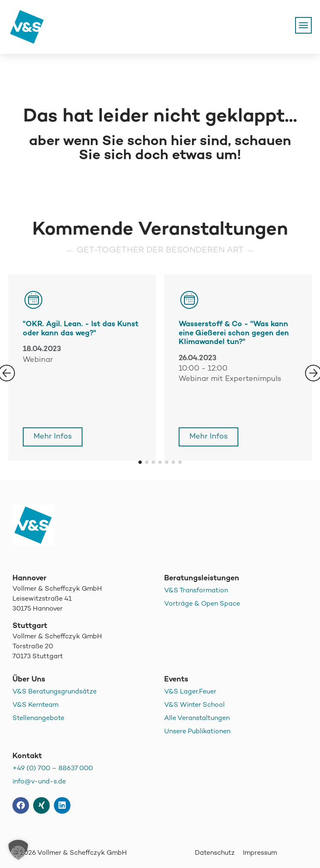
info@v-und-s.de (39, 782)
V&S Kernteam (35, 705)
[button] (140, 462)
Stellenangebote (38, 719)
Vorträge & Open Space (202, 604)
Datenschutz (215, 853)
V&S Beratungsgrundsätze (55, 692)
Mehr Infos (53, 437)
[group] (238, 368)
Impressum (260, 853)
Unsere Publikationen (197, 732)
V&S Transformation (196, 591)
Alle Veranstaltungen (197, 719)
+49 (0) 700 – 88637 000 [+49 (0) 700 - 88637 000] (53, 769)
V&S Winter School (194, 705)
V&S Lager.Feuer (190, 692)
